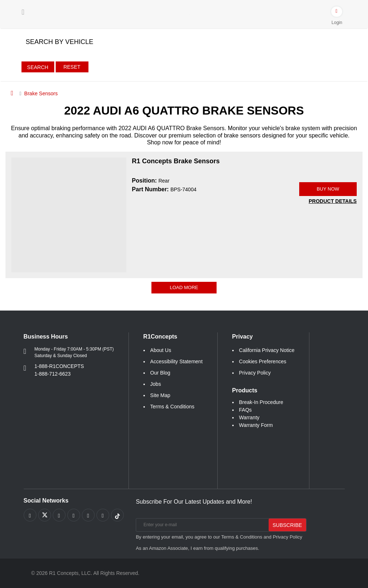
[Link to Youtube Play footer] (59, 515)
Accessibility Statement (177, 361)
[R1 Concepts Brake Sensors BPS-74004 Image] (69, 215)
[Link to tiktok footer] (117, 515)
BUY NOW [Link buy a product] (328, 189)
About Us (161, 350)
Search (37, 67)
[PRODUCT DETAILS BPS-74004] (333, 201)
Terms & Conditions (172, 407)
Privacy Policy (255, 373)
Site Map (160, 395)
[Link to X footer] (45, 515)
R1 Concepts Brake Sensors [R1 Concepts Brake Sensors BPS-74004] (176, 161)
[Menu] (23, 12)
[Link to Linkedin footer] (103, 515)
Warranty (249, 417)
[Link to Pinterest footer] (74, 515)
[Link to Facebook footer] (30, 515)
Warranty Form (256, 425)
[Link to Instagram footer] (88, 515)
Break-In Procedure (261, 402)
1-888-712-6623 (53, 374)
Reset (72, 67)
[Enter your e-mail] (201, 525)
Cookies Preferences (263, 361)
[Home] (12, 93)
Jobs (156, 384)
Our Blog (160, 373)
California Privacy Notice (267, 350)
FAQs (246, 410)
